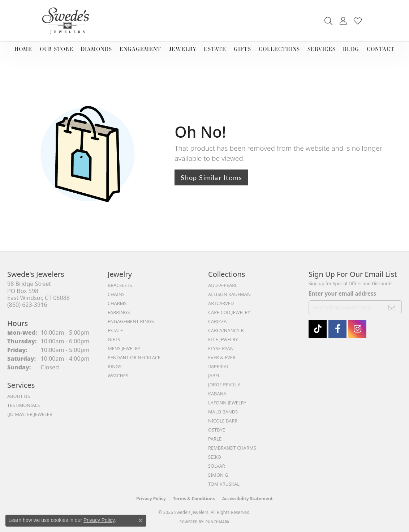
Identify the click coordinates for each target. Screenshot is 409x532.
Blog (351, 49)
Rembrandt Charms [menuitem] (232, 448)
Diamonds (96, 49)
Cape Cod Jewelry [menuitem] (229, 312)
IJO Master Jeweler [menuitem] (30, 414)
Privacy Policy (151, 499)
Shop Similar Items (211, 177)
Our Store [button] (57, 49)
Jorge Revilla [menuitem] (224, 385)
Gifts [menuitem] (114, 339)
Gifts (242, 49)
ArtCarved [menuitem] (221, 303)
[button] (328, 21)
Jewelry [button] (183, 49)
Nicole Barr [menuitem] (223, 421)
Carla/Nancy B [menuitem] (226, 330)
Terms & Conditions (194, 499)
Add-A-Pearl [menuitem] (223, 285)
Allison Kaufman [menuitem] (229, 294)
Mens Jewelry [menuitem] (124, 348)
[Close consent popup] (141, 520)
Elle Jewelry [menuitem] (223, 339)
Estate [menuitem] (115, 330)
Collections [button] (279, 49)
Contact (381, 49)
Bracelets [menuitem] (120, 285)
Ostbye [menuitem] (217, 430)
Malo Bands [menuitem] (223, 412)
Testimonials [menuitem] (23, 405)
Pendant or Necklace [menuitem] (134, 357)
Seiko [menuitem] (215, 457)
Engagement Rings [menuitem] (131, 321)
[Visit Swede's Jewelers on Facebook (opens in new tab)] (337, 329)
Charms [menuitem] (117, 303)
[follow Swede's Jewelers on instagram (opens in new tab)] (357, 329)
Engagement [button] (140, 49)
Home (23, 49)
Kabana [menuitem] (217, 394)
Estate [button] (215, 49)
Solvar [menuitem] (217, 466)
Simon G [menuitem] (218, 475)
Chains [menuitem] (116, 294)
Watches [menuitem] (118, 376)
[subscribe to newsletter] (392, 307)
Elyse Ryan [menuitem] (221, 348)
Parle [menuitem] (215, 439)
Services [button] (322, 49)
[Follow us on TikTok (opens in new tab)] (318, 329)
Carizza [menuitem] (217, 321)
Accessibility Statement (247, 499)
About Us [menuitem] (19, 396)
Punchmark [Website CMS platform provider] (218, 522)
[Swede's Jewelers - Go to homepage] (68, 21)
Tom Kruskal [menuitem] (224, 484)
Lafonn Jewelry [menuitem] (227, 403)
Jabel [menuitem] (214, 376)
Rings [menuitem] (115, 366)
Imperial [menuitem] (219, 366)
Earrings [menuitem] (119, 312)
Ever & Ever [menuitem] (222, 357)
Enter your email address (342, 293)
